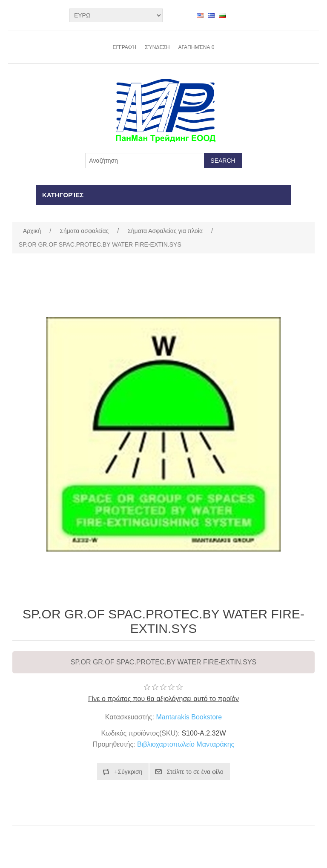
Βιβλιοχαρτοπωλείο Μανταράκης (186, 744)
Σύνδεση (157, 47)
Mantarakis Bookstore (189, 717)
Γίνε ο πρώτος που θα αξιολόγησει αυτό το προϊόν (163, 699)
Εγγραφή (124, 47)
